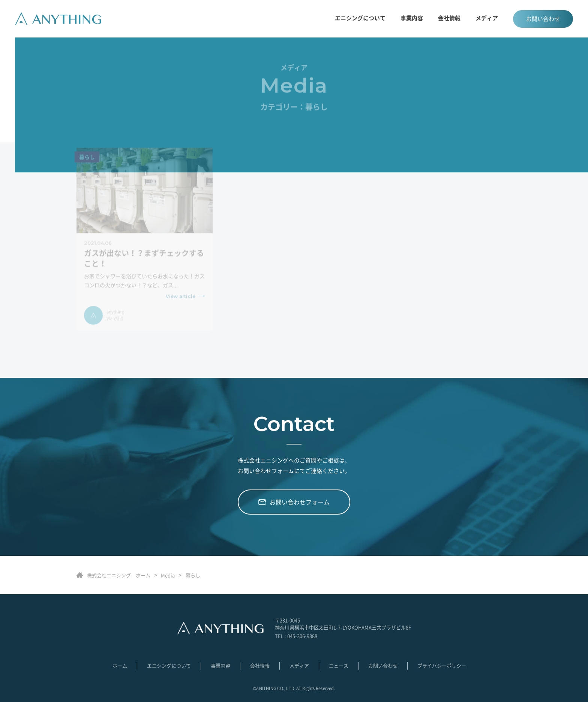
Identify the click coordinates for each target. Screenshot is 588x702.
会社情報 (449, 18)
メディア (487, 18)
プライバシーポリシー (442, 665)
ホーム (120, 665)
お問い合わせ (543, 19)
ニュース (339, 665)
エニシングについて (360, 18)
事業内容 (220, 665)
